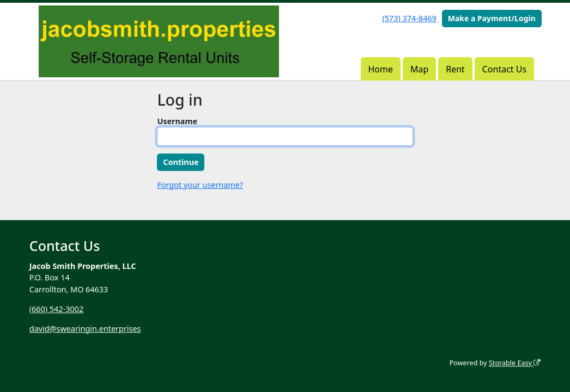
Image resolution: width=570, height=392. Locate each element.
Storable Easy (515, 363)
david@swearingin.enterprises (85, 329)
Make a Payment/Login (492, 18)
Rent (455, 69)
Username (177, 121)
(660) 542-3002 (56, 309)
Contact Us (504, 69)
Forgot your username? (200, 185)
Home (381, 69)
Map (419, 69)
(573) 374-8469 (410, 18)
